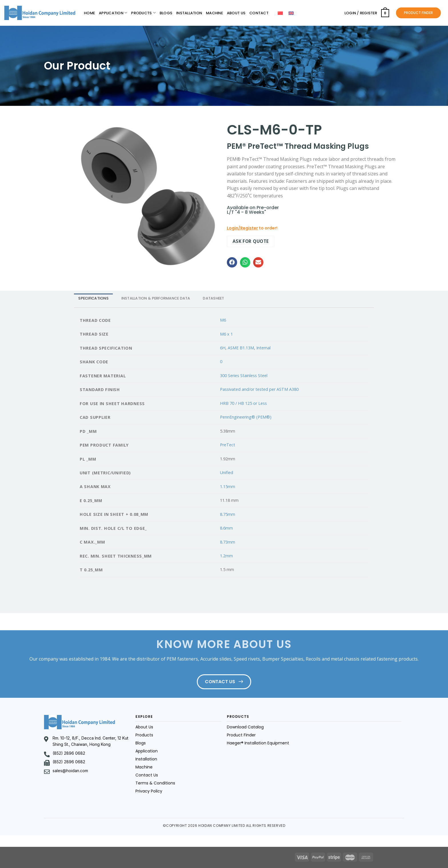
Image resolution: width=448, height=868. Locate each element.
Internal (263, 348)
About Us (236, 13)
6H (223, 348)
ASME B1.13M (241, 348)
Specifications (93, 298)
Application (113, 13)
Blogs (166, 13)
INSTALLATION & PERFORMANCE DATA (156, 298)
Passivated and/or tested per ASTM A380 (259, 389)
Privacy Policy (149, 791)
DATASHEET (213, 298)
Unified (227, 472)
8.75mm (228, 514)
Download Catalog (245, 727)
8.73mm (228, 542)
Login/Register (242, 228)
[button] (232, 262)
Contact (259, 13)
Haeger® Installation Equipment (258, 743)
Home (89, 13)
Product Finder (241, 735)
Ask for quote (251, 241)
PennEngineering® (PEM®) (246, 417)
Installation (189, 13)
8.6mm (226, 528)
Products (143, 13)
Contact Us (147, 775)
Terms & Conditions (155, 783)
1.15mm (228, 486)
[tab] (93, 298)
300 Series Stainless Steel (244, 375)
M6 (223, 320)
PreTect (228, 445)
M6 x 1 (226, 334)
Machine (214, 13)
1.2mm (226, 556)
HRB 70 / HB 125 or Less (243, 403)
